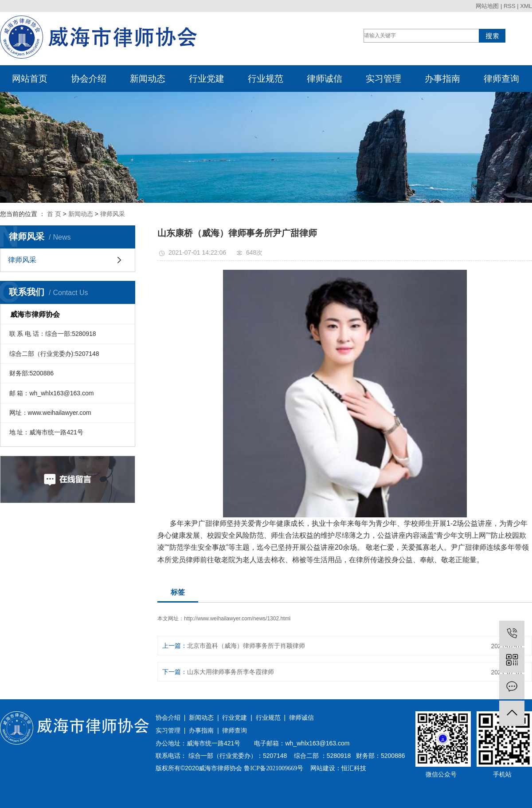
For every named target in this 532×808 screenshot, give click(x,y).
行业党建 (207, 79)
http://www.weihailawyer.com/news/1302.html (237, 619)
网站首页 (30, 79)
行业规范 (266, 79)
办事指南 (442, 79)
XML (526, 6)
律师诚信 (325, 79)
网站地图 (487, 6)
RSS (510, 6)
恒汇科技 (354, 768)
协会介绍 (89, 79)
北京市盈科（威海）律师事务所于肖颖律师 (246, 646)
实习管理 (383, 79)
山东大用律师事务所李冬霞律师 (231, 672)
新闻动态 (148, 79)
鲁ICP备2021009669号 (274, 768)
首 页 (54, 214)
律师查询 (501, 79)
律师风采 (113, 214)
